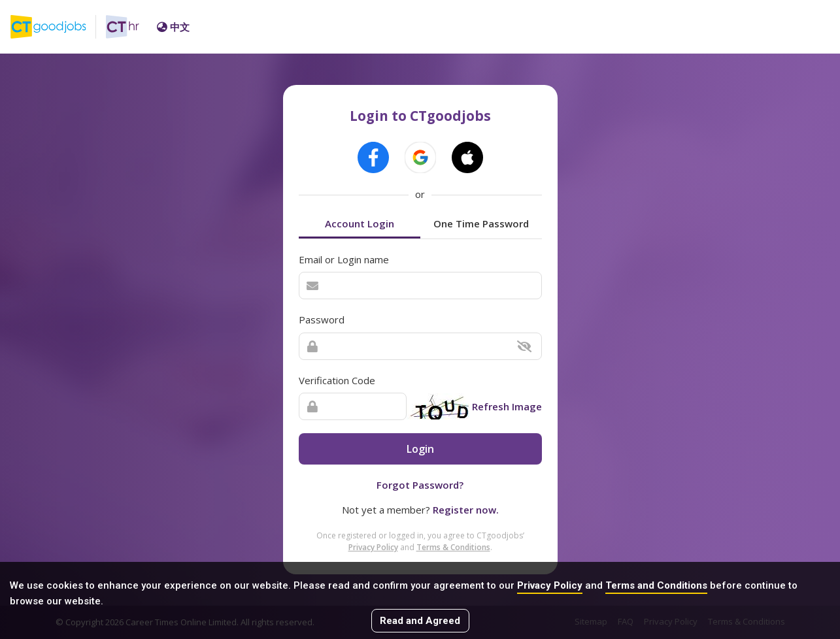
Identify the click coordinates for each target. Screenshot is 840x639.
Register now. (466, 510)
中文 (173, 27)
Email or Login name (344, 259)
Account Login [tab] (360, 223)
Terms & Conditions (453, 547)
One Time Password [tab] (481, 223)
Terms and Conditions (656, 585)
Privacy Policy (550, 585)
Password (322, 319)
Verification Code (337, 380)
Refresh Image (507, 406)
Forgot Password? (420, 485)
